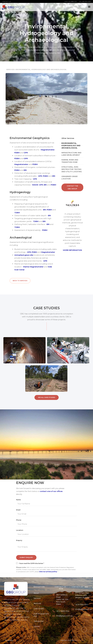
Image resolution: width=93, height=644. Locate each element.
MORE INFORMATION (72, 250)
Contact (38, 626)
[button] (89, 7)
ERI (25, 170)
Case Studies (40, 609)
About (37, 593)
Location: (20, 530)
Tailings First (39, 621)
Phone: (19, 520)
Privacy (80, 641)
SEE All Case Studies (47, 397)
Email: (18, 510)
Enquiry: (19, 540)
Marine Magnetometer (33, 267)
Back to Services (20, 281)
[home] (13, 7)
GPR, (29, 252)
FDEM (17, 153)
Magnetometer (48, 150)
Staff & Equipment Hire (42, 615)
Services (38, 598)
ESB (15, 641)
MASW (35, 185)
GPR (26, 153)
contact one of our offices (51, 491)
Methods (38, 603)
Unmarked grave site (24, 255)
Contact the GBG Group (72, 187)
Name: (19, 500)
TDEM (17, 213)
